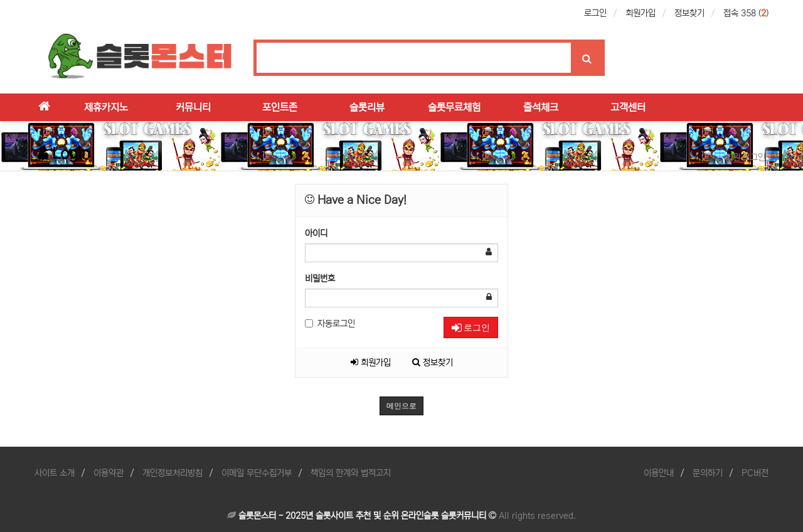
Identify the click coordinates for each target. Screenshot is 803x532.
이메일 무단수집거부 (257, 473)
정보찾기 (689, 13)
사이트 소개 (55, 473)
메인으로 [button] (401, 406)
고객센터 (628, 107)
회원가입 (641, 13)
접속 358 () (746, 13)
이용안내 (659, 473)
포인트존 (280, 107)
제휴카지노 (106, 107)
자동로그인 (330, 324)
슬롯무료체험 (454, 107)
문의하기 (708, 473)
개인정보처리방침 (173, 473)
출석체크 (541, 107)
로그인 (595, 13)
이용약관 (109, 473)
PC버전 (755, 473)
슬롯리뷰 (367, 107)
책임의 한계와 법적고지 (351, 473)
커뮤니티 (193, 107)
